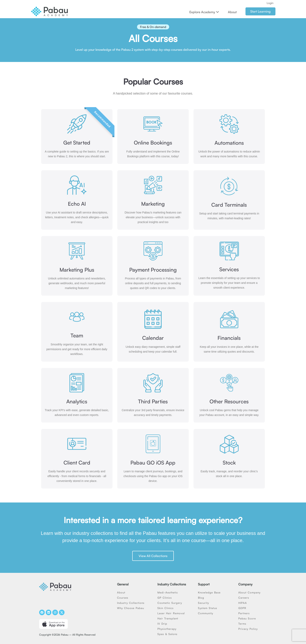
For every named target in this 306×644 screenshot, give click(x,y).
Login (270, 3)
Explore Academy (204, 12)
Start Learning (260, 11)
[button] (153, 28)
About (232, 12)
